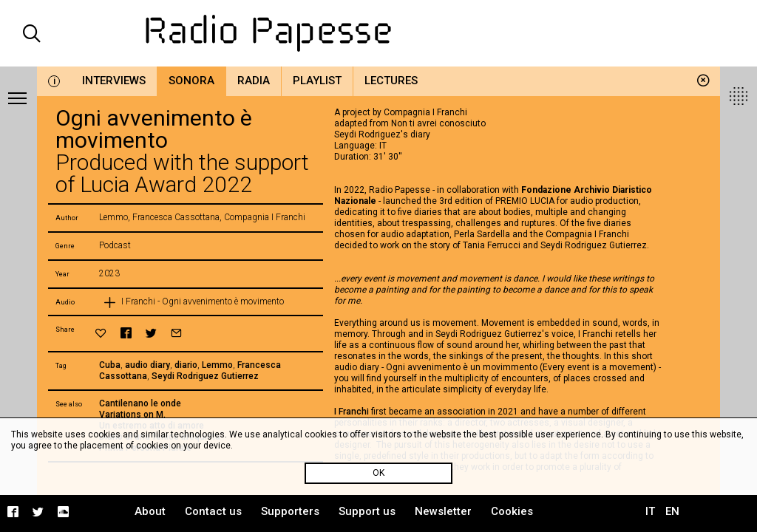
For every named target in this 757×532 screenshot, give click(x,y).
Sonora (191, 81)
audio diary (147, 365)
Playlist (317, 81)
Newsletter (443, 511)
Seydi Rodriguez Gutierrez (205, 376)
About (150, 511)
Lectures (391, 81)
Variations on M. (132, 415)
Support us (367, 511)
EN (672, 511)
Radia (254, 81)
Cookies (512, 511)
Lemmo (217, 365)
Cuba (110, 365)
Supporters (290, 511)
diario (186, 365)
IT (650, 511)
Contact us (213, 511)
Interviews (114, 81)
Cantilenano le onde (140, 403)
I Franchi (352, 412)
